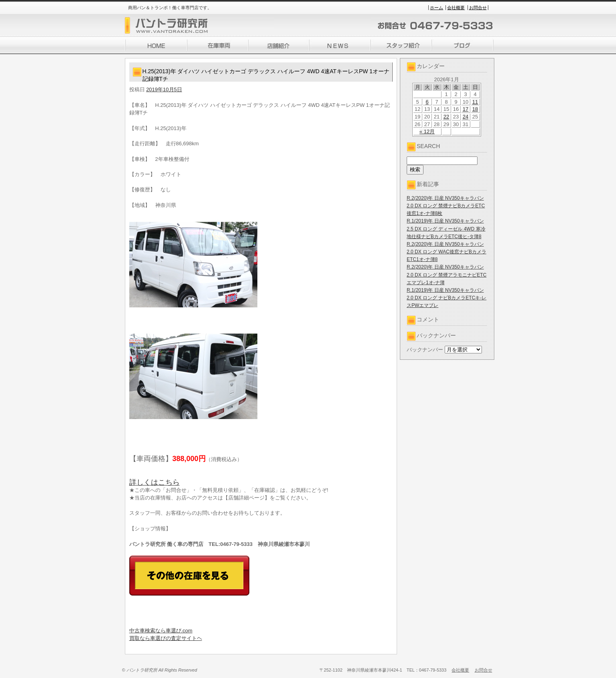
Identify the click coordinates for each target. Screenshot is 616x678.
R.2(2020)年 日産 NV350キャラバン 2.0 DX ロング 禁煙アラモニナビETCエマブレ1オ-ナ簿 (446, 275)
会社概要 (456, 8)
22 (446, 117)
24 (466, 117)
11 (475, 102)
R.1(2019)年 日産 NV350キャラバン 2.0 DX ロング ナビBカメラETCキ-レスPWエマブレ (446, 298)
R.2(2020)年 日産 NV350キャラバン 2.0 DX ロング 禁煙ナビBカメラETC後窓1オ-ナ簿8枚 (446, 206)
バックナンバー (425, 350)
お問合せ (478, 8)
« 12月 (427, 131)
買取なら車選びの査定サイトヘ (166, 638)
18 (475, 109)
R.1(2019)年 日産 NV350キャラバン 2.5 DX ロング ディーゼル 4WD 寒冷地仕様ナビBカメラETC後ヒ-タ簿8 (446, 229)
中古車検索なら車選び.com (161, 631)
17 (466, 109)
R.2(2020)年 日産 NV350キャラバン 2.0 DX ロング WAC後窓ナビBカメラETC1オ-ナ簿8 (446, 252)
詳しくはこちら (155, 482)
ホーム (436, 8)
